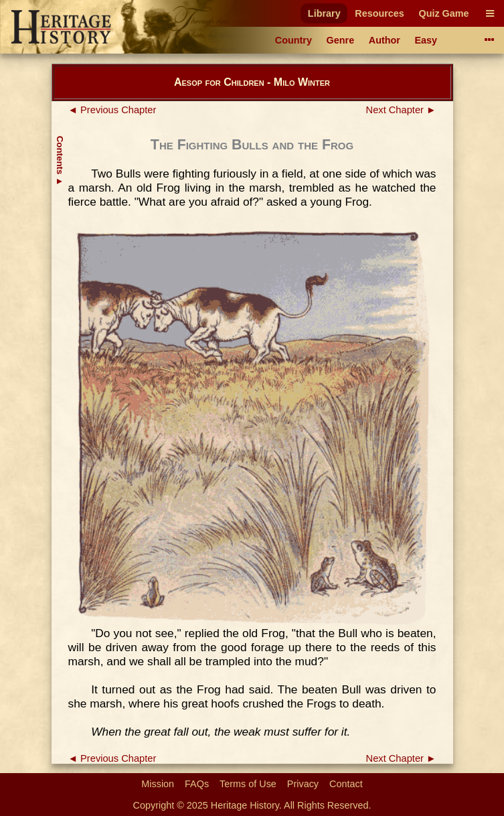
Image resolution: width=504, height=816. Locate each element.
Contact (346, 784)
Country (293, 40)
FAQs (197, 784)
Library (324, 13)
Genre (341, 40)
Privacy (303, 784)
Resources (380, 13)
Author (385, 40)
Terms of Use (248, 784)
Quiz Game (443, 13)
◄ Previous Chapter (112, 110)
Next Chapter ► (401, 110)
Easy (426, 40)
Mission (158, 784)
